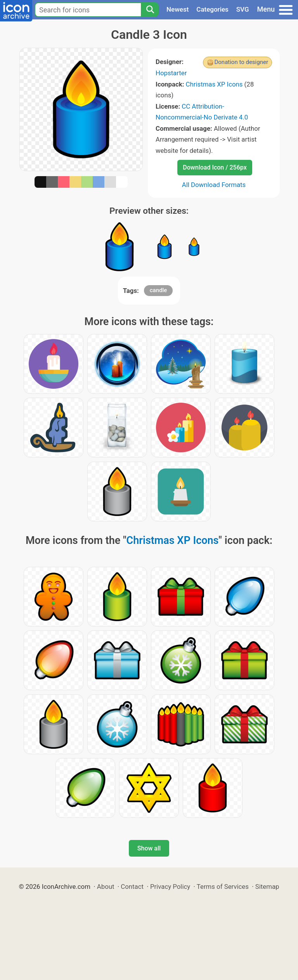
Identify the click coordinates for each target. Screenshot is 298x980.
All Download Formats (214, 185)
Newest (178, 9)
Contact (132, 887)
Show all (149, 848)
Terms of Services (223, 887)
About (106, 887)
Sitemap (267, 887)
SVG (243, 9)
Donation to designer (241, 62)
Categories (212, 9)
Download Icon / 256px (215, 167)
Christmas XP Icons (214, 84)
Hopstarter (171, 73)
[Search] (150, 10)
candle (159, 290)
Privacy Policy (170, 887)
